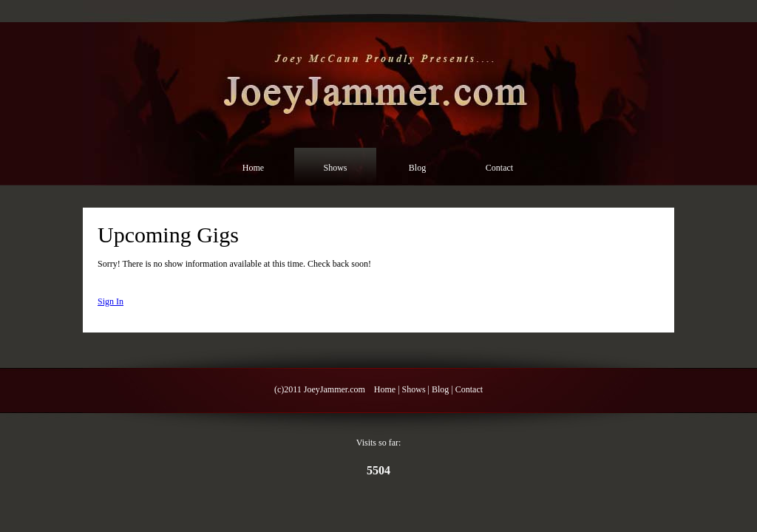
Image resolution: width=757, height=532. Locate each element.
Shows (335, 168)
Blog (417, 168)
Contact (499, 168)
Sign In (111, 301)
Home (253, 168)
